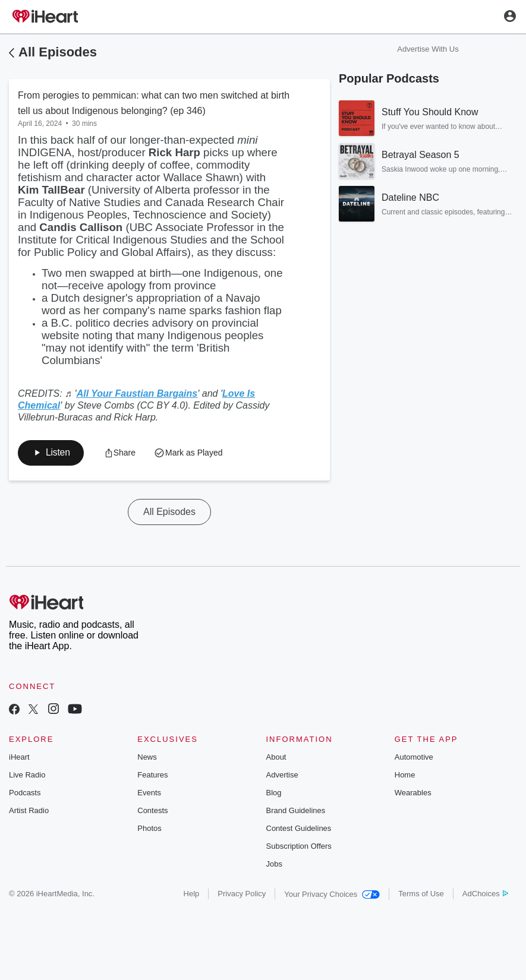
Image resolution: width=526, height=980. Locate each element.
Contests (152, 811)
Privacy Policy (242, 894)
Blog (274, 793)
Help (192, 894)
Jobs (274, 864)
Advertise (282, 775)
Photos (149, 829)
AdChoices (485, 894)
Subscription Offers (299, 847)
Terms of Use (421, 894)
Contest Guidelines (299, 829)
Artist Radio (29, 811)
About (276, 758)
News (147, 758)
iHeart (19, 758)
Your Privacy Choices (332, 895)
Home (405, 775)
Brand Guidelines (296, 811)
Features (152, 775)
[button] (122, 453)
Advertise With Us (428, 49)
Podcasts (25, 793)
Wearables (413, 793)
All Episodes (58, 52)
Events (149, 793)
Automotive (414, 758)
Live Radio (27, 775)
